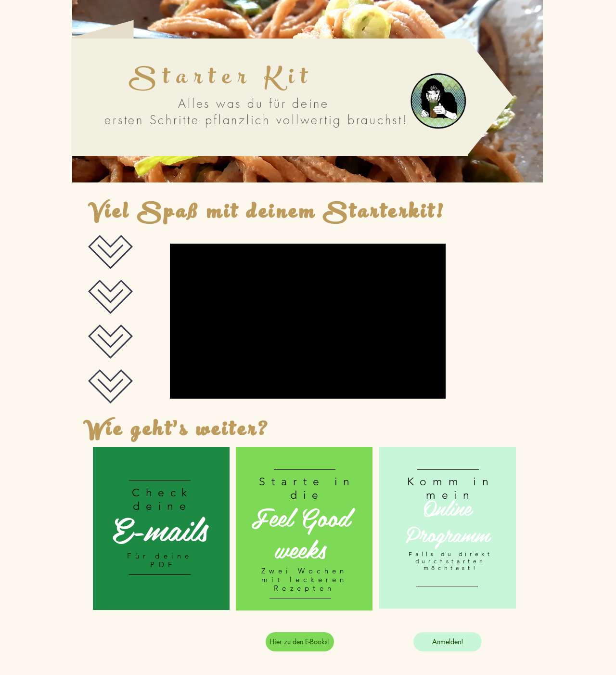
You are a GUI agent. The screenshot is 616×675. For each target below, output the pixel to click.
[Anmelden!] (448, 642)
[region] (161, 530)
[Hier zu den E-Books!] (300, 642)
